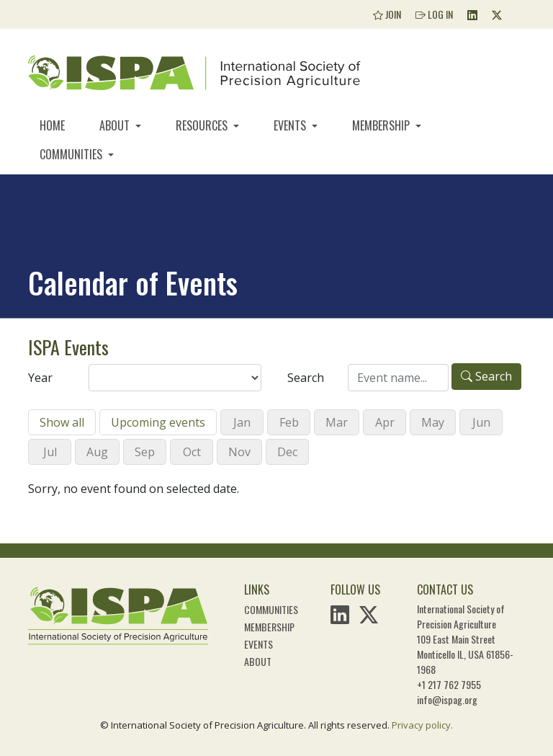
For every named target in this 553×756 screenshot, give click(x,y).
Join (387, 14)
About (116, 125)
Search (306, 378)
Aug (97, 452)
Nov (239, 452)
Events (291, 125)
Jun (481, 422)
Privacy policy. (422, 725)
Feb (289, 422)
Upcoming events (158, 422)
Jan (242, 422)
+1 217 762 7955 (449, 684)
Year (40, 378)
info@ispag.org (447, 699)
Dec (287, 452)
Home (52, 125)
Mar (337, 422)
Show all (62, 422)
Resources (203, 125)
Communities (72, 154)
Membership (382, 125)
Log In (434, 14)
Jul (50, 452)
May (433, 422)
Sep (145, 452)
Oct (192, 452)
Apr (385, 422)
